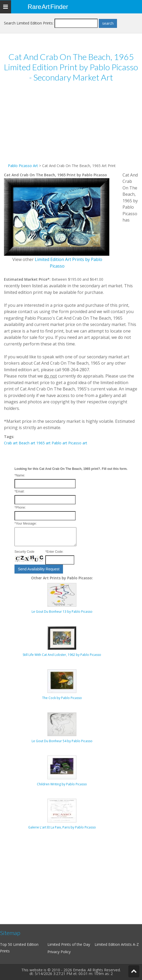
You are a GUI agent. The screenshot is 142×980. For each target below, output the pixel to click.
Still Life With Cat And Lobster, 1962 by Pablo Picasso (62, 655)
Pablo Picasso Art (23, 166)
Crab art (11, 443)
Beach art (27, 443)
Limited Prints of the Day (69, 944)
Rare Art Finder (48, 7)
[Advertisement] (71, 126)
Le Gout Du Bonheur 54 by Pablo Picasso (62, 741)
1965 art (43, 443)
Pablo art (59, 443)
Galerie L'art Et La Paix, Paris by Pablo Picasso (62, 827)
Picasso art (78, 443)
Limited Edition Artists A (115, 944)
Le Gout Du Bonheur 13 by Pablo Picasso (62, 612)
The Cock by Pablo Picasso (62, 698)
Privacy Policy (59, 952)
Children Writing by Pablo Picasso (62, 784)
